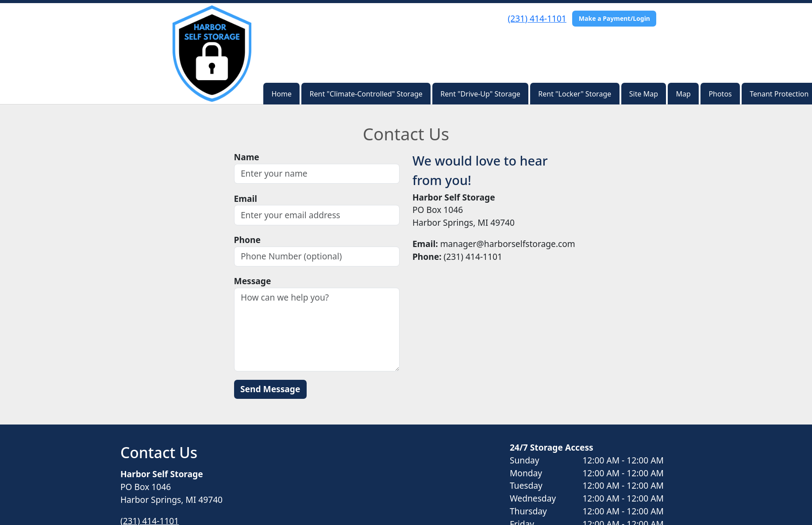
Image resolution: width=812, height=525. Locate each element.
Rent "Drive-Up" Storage (480, 94)
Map (683, 94)
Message (253, 281)
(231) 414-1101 (537, 18)
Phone (247, 240)
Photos (720, 94)
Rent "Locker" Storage (575, 94)
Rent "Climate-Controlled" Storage (366, 94)
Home (282, 94)
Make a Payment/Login (614, 18)
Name (247, 157)
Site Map (644, 94)
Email (246, 199)
